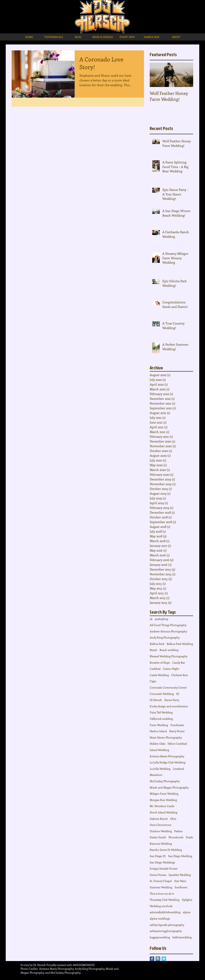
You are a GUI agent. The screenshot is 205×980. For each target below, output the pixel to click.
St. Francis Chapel (161, 881)
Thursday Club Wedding (165, 900)
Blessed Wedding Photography (169, 656)
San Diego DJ (158, 856)
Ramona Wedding (161, 844)
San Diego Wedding (180, 856)
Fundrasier (177, 725)
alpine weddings (160, 918)
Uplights (187, 900)
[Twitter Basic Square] (164, 959)
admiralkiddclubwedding (165, 912)
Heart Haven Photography (166, 737)
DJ (178, 694)
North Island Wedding (164, 812)
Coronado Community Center (168, 687)
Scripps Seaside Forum (164, 868)
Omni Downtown (161, 825)
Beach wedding (169, 650)
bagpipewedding (160, 937)
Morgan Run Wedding (163, 800)
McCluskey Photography (165, 781)
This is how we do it (162, 894)
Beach (153, 650)
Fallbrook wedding (161, 719)
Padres (178, 831)
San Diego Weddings (162, 862)
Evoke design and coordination (169, 706)
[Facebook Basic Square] (152, 959)
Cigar (153, 681)
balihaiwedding (182, 937)
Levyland (178, 769)
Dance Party (172, 700)
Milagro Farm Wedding (164, 794)
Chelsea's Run (180, 675)
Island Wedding (159, 750)
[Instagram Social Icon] (158, 959)
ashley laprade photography (167, 925)
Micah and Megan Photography (169, 787)
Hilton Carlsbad (177, 744)
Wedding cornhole (161, 906)
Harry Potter (177, 731)
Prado (189, 837)
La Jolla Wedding (160, 769)
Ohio (173, 819)
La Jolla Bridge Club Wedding (168, 762)
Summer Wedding (161, 887)
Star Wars (180, 881)
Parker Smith (158, 837)
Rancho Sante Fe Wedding (166, 850)
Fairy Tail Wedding (161, 712)
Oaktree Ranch (159, 819)
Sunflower (181, 887)
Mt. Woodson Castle (162, 806)
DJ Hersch (156, 700)
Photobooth (176, 837)
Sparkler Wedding (180, 875)
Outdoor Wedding (161, 831)
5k (151, 619)
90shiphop (162, 619)
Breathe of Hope (160, 663)
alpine (187, 912)
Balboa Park (157, 644)
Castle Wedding (159, 675)
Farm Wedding (159, 725)
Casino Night (171, 669)
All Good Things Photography (168, 625)
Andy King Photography (165, 637)
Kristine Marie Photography (167, 756)
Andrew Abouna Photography (168, 631)
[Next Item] (187, 75)
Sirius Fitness (158, 875)
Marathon (156, 775)
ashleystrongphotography (166, 931)
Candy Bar (179, 663)
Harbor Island (158, 731)
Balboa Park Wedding (180, 644)
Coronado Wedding (162, 694)
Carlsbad (155, 669)
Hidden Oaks (158, 744)
